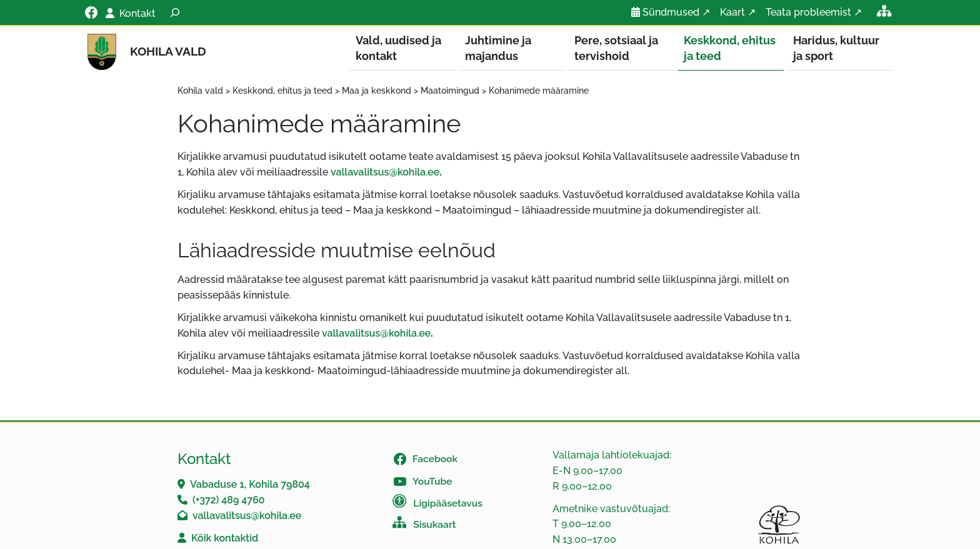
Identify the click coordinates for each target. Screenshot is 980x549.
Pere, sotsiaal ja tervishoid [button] (616, 48)
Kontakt (137, 13)
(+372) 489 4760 (229, 501)
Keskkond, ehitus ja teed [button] (730, 48)
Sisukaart (434, 525)
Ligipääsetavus (448, 504)
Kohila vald (168, 51)
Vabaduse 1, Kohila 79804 (250, 485)
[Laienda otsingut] (175, 12)
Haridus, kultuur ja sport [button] (836, 48)
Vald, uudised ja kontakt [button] (398, 48)
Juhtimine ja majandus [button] (498, 48)
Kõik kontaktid (225, 539)
